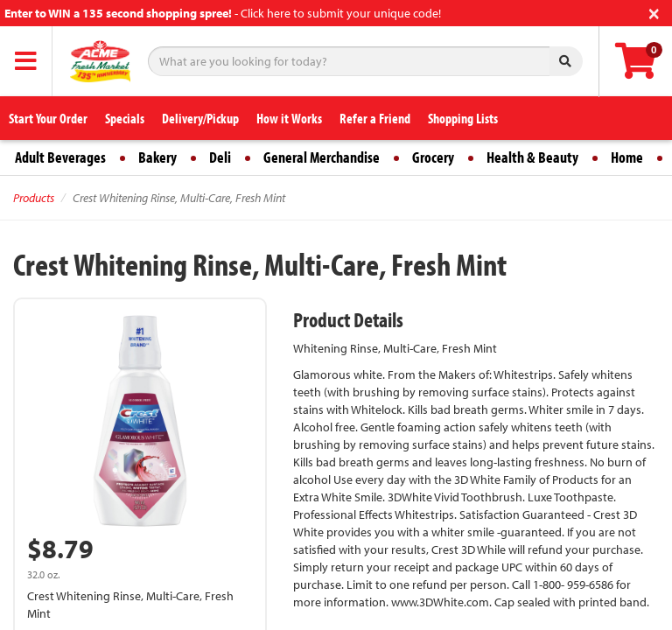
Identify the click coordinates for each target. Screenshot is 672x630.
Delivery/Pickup (200, 118)
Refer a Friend (375, 118)
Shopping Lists (463, 118)
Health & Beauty (532, 157)
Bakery (157, 157)
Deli (220, 157)
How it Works (289, 118)
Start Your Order (48, 118)
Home (627, 157)
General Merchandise (322, 157)
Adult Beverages (60, 157)
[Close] (654, 12)
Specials (125, 118)
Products (34, 198)
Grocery (433, 157)
